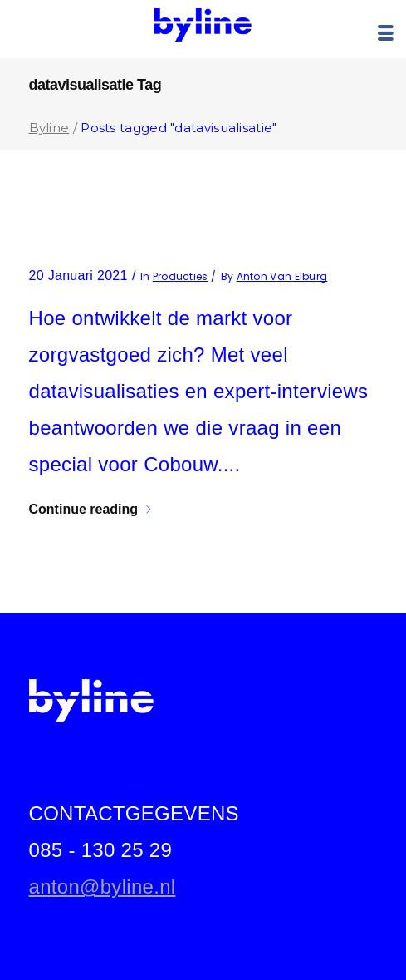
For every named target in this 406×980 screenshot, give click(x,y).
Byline (49, 128)
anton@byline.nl (103, 886)
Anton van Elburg (282, 276)
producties (181, 276)
